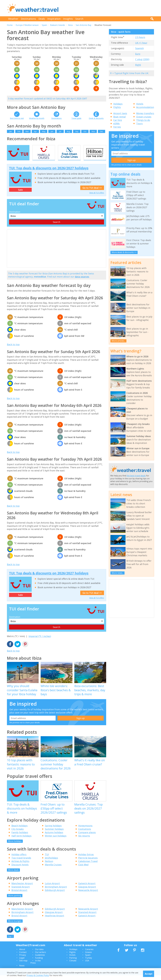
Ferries (117, 127)
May (44, 131)
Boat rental (119, 117)
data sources (82, 281)
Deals (42, 19)
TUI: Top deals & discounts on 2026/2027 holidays (49, 173)
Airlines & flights (20, 866)
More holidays (15, 846)
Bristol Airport (19, 895)
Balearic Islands (58, 25)
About (22, 954)
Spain (44, 25)
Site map (23, 965)
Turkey (89, 963)
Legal (22, 963)
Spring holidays (53, 830)
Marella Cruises (53, 869)
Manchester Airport (22, 888)
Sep (77, 131)
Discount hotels (20, 869)
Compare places (87, 837)
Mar (27, 131)
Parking (73, 963)
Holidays (118, 104)
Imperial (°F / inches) (40, 641)
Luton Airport (52, 888)
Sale (20, 195)
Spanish (139, 48)
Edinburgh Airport (55, 895)
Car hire (118, 120)
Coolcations (85, 834)
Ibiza (70, 25)
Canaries (89, 954)
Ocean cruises (144, 117)
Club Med (83, 869)
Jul (60, 131)
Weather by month (37, 118)
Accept (149, 974)
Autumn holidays (54, 837)
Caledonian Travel (88, 866)
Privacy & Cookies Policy (38, 975)
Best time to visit (17, 118)
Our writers (41, 957)
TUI (47, 859)
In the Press (36, 966)
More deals (13, 875)
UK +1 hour (141, 43)
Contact (23, 957)
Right (138, 65)
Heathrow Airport (55, 920)
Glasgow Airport (87, 892)
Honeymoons (85, 830)
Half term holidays (21, 841)
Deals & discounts (96, 118)
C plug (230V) (142, 59)
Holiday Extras (86, 859)
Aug (68, 131)
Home (10, 25)
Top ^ (10, 941)
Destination (15, 217)
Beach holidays (19, 830)
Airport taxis (120, 113)
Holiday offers (19, 859)
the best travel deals (136, 476)
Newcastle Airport (88, 895)
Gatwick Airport (87, 888)
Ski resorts (84, 841)
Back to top (13, 349)
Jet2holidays (51, 863)
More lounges (15, 926)
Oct (85, 131)
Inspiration (54, 19)
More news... (118, 573)
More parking (15, 900)
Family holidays (20, 837)
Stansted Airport (21, 892)
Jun (52, 131)
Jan (11, 131)
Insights (68, 19)
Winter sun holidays (56, 841)
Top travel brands (21, 863)
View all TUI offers (97, 197)
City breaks (18, 834)
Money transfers (145, 113)
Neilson (49, 866)
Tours (139, 123)
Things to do (143, 120)
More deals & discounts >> (124, 252)
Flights (117, 107)
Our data (39, 954)
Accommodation (145, 107)
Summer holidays (54, 834)
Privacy (23, 960)
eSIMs (116, 123)
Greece (88, 957)
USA (87, 965)
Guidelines (40, 960)
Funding (39, 963)
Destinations (28, 19)
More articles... (118, 341)
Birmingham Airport (56, 892)
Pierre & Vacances (88, 863)
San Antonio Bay (84, 25)
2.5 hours (140, 37)
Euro (138, 54)
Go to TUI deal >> (92, 193)
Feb (19, 131)
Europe (19, 25)
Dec (102, 131)
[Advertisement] (108, 8)
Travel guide (76, 118)
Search (79, 19)
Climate (73, 965)
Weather (13, 19)
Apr (35, 131)
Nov (93, 131)
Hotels (140, 104)
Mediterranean (32, 25)
